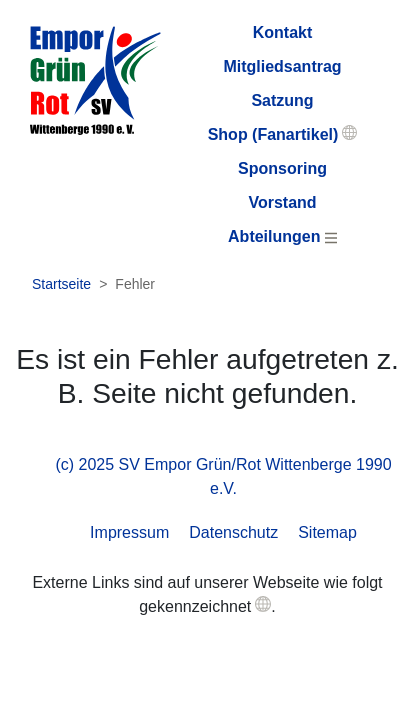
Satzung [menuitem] (282, 100)
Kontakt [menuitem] (283, 32)
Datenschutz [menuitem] (233, 532)
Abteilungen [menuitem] (282, 236)
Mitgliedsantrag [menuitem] (282, 66)
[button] (263, 604)
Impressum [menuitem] (129, 532)
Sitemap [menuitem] (327, 532)
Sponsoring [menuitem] (282, 168)
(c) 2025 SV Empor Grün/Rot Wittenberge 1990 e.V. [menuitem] (223, 476)
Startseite (61, 284)
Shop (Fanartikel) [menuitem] (273, 134)
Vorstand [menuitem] (282, 202)
